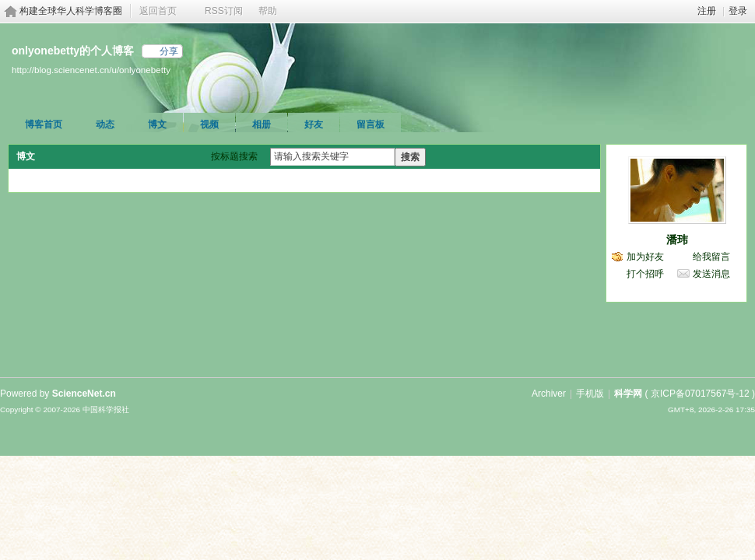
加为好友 (645, 257)
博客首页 (44, 124)
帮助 (268, 11)
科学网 (628, 394)
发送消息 (711, 274)
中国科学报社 (106, 409)
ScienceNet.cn (84, 394)
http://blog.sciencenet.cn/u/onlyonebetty (91, 70)
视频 (209, 124)
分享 (169, 51)
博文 (157, 124)
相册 (262, 124)
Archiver (549, 394)
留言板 (370, 124)
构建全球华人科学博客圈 (71, 11)
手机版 (590, 394)
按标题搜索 (234, 156)
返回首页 (158, 11)
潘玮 (677, 240)
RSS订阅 (224, 11)
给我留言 (711, 257)
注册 (707, 11)
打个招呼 (645, 274)
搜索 (410, 157)
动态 (105, 124)
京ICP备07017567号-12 (700, 394)
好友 (314, 124)
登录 (738, 11)
